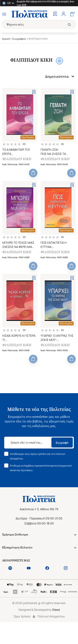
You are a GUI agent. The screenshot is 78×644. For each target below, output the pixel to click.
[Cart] (72, 14)
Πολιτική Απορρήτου (51, 616)
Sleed (56, 610)
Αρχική (6, 39)
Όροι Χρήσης (22, 616)
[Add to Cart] (33, 173)
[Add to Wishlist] (34, 92)
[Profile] (63, 14)
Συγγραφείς (19, 39)
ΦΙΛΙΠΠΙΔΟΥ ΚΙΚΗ (17, 159)
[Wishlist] (55, 14)
